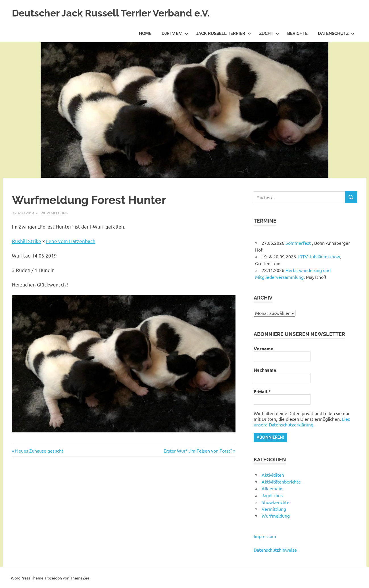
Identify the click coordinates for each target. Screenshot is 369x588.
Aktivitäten (273, 474)
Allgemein (272, 487)
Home (145, 34)
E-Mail (262, 392)
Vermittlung (274, 508)
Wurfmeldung (54, 213)
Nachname (265, 370)
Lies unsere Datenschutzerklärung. (302, 422)
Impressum (265, 535)
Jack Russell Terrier (224, 34)
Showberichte (276, 501)
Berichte (297, 34)
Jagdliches (272, 494)
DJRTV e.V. (175, 34)
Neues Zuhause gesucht (39, 451)
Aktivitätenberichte (281, 481)
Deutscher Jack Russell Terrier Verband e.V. (123, 13)
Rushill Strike (27, 241)
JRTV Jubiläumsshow (318, 256)
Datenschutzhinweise (275, 549)
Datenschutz (336, 34)
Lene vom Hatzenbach (71, 241)
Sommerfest (299, 243)
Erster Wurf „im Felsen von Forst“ (198, 451)
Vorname (263, 349)
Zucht (269, 34)
